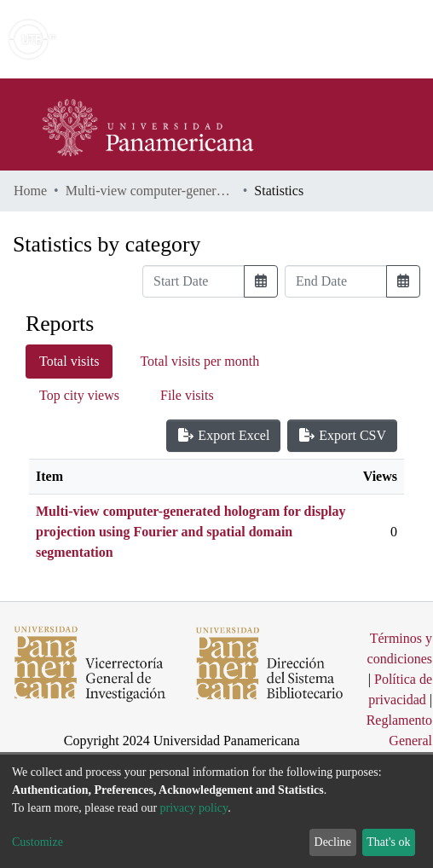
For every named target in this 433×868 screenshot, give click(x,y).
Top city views (79, 395)
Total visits (69, 361)
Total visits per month (199, 361)
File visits (187, 395)
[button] (321, 39)
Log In (356, 39)
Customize (38, 842)
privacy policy (194, 808)
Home (30, 191)
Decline (333, 842)
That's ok (388, 842)
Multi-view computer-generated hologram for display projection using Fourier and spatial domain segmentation (151, 191)
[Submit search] (296, 39)
